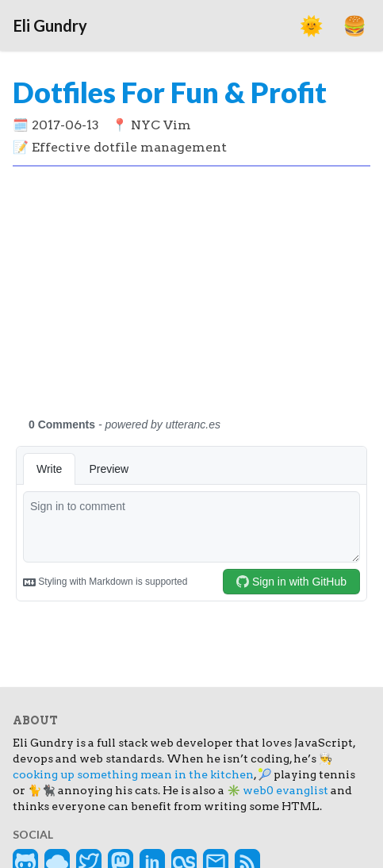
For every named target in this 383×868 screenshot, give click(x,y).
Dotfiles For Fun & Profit (170, 92)
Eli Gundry (50, 25)
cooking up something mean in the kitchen (133, 774)
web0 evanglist (285, 790)
